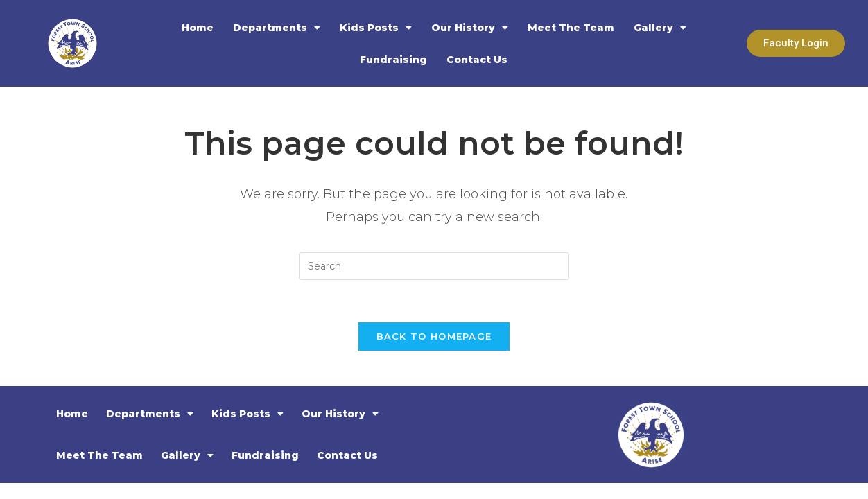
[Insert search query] (434, 266)
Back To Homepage (434, 336)
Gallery (660, 28)
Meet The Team (571, 28)
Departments (277, 28)
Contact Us (477, 60)
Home (198, 28)
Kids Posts (376, 28)
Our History (470, 28)
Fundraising (393, 60)
